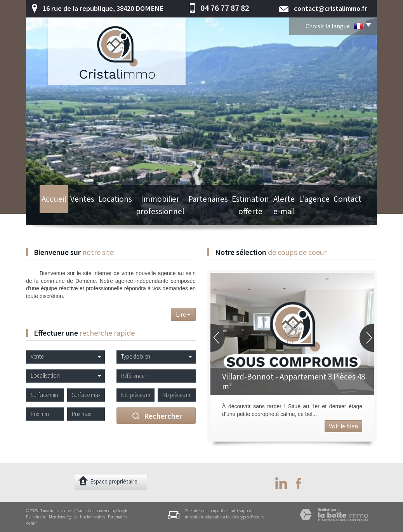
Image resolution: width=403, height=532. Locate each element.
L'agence (326, 213)
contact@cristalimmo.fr (331, 8)
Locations (102, 213)
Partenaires (202, 213)
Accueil (45, 213)
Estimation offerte (246, 213)
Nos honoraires (93, 517)
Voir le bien (343, 426)
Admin (32, 523)
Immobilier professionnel (152, 213)
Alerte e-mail (291, 213)
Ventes (72, 213)
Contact (356, 213)
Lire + (183, 314)
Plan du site (36, 517)
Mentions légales (63, 517)
